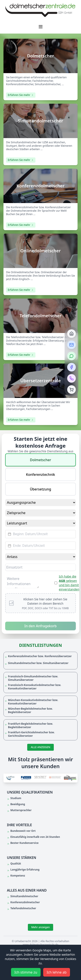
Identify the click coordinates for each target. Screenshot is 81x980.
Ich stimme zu (26, 972)
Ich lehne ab (57, 972)
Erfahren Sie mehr (21, 95)
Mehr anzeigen (41, 927)
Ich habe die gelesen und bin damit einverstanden (69, 583)
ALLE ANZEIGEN (40, 747)
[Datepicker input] (40, 534)
